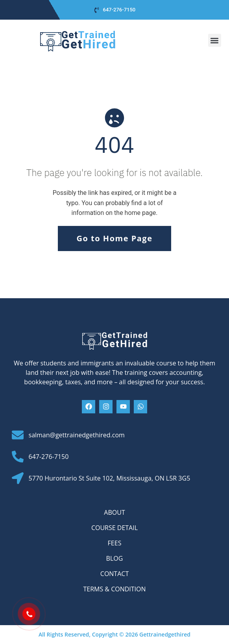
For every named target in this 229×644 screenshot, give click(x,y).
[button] (215, 40)
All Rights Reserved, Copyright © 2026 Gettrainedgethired (114, 634)
